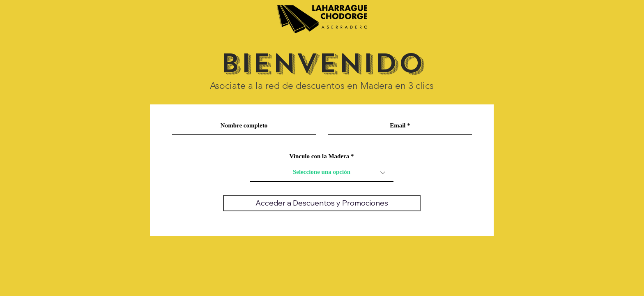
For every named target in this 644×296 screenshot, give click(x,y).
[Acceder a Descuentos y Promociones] (322, 203)
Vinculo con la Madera (320, 156)
